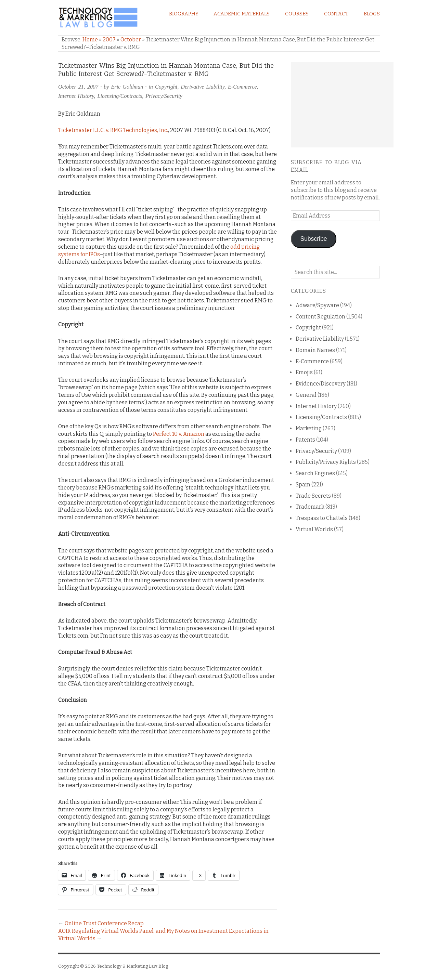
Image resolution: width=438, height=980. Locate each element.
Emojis (304, 372)
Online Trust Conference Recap (104, 923)
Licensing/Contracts (120, 96)
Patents (305, 440)
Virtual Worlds (314, 529)
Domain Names (315, 350)
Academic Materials (242, 14)
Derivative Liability (203, 87)
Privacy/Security (164, 96)
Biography (184, 14)
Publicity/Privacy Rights (326, 462)
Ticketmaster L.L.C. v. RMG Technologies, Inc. (113, 130)
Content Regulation (320, 317)
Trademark (310, 507)
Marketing (309, 428)
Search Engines (315, 473)
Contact (336, 14)
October (131, 40)
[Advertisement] (342, 105)
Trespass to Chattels (322, 518)
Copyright (166, 87)
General (306, 395)
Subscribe (313, 239)
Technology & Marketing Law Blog (132, 966)
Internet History (76, 96)
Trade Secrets (313, 496)
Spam (303, 485)
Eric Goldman (127, 87)
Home (90, 40)
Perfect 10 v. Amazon (179, 434)
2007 (109, 40)
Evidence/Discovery (321, 384)
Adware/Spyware (317, 305)
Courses (297, 14)
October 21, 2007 (78, 87)
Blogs (372, 14)
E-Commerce (242, 87)
